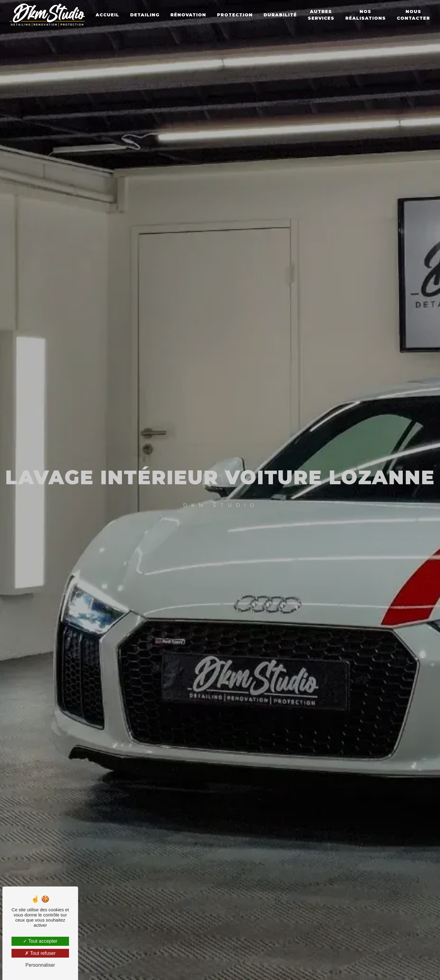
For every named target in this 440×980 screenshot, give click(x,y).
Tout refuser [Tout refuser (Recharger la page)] (40, 953)
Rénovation (189, 15)
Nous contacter (414, 15)
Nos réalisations (366, 15)
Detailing (145, 15)
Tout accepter (40, 941)
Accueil (108, 15)
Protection (235, 15)
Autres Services (322, 15)
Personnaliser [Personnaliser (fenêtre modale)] (40, 965)
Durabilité (281, 15)
